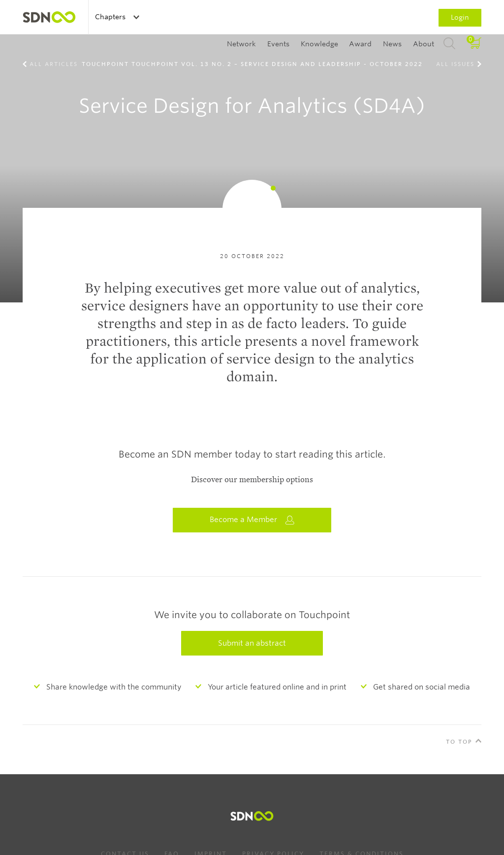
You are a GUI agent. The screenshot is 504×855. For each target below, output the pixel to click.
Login (460, 17)
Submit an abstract (252, 643)
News (392, 44)
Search (449, 44)
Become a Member (252, 520)
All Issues (455, 64)
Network (241, 44)
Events (278, 44)
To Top (459, 742)
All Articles (54, 64)
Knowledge (319, 44)
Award (360, 44)
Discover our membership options (252, 480)
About (424, 44)
